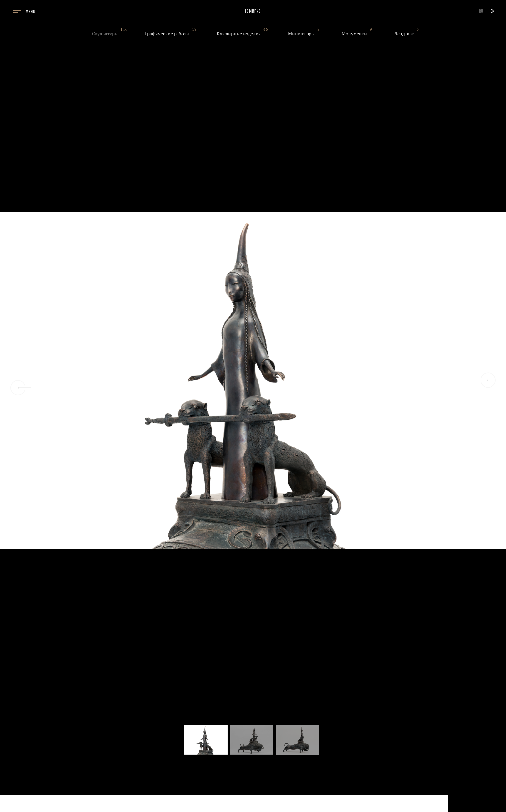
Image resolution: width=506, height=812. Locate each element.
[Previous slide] (18, 388)
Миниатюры (301, 34)
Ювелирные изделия (239, 34)
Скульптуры (105, 34)
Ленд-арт (404, 34)
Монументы (354, 34)
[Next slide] (488, 380)
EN (493, 11)
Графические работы (167, 34)
